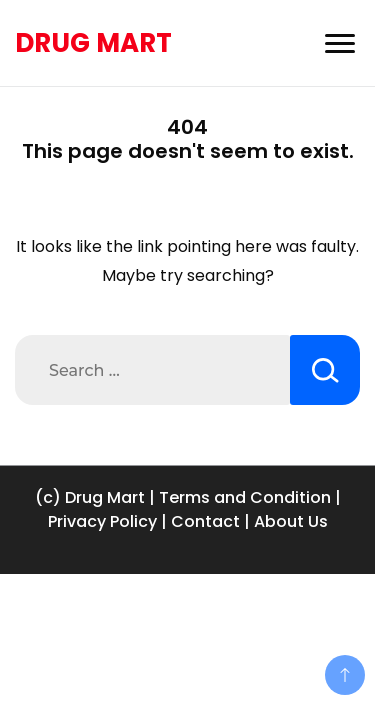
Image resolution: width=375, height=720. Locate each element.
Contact (205, 521)
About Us (291, 521)
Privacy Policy (102, 521)
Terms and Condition (245, 497)
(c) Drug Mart (90, 497)
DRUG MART (93, 43)
